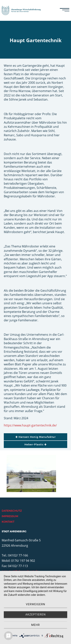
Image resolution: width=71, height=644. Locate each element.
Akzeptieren (35, 615)
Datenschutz (12, 511)
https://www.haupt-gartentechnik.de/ (30, 425)
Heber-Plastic (35, 444)
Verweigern (36, 604)
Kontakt (8, 522)
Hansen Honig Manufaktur (36, 437)
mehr (36, 625)
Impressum (10, 516)
